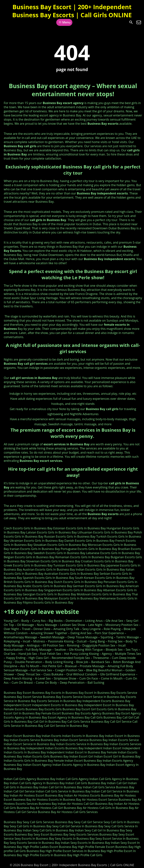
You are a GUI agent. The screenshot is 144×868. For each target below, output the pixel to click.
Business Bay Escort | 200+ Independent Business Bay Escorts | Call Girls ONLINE (72, 11)
